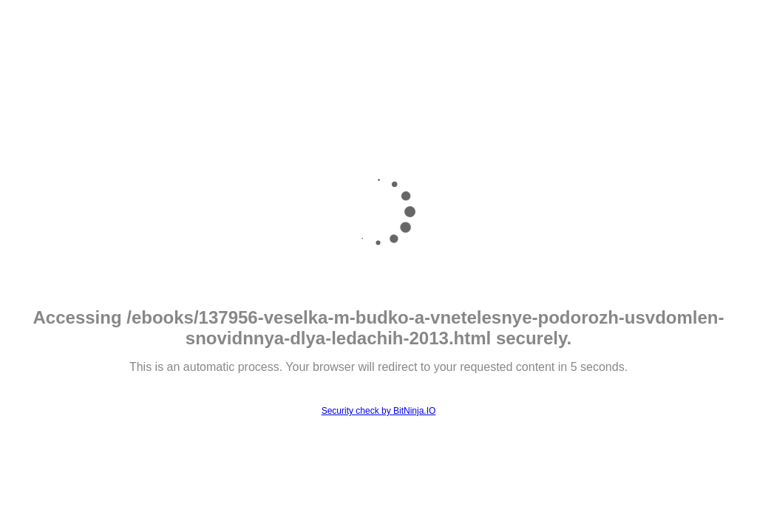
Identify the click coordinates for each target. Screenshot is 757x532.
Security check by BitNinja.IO (379, 411)
